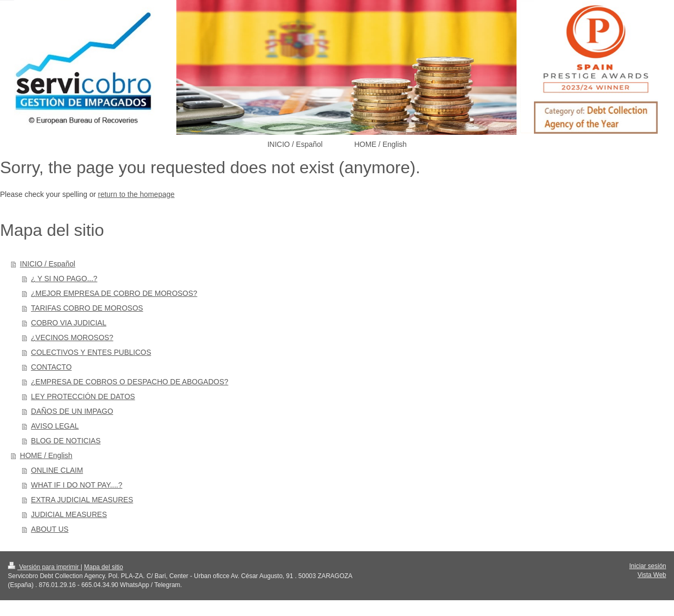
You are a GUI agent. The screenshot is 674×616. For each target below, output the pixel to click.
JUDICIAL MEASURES (69, 514)
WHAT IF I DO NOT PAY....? (77, 485)
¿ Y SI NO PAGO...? (64, 279)
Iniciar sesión (648, 566)
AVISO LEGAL (55, 426)
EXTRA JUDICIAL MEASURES (82, 500)
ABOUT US (50, 529)
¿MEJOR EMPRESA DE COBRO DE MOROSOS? (114, 293)
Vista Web (652, 575)
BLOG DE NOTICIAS (66, 441)
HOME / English (46, 455)
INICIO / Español (48, 264)
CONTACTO (51, 367)
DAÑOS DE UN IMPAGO (72, 411)
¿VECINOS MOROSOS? (72, 337)
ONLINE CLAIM (57, 470)
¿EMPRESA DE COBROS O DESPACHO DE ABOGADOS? (130, 382)
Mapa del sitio (104, 567)
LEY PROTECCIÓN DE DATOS (83, 396)
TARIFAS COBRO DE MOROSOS (87, 308)
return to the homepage (136, 194)
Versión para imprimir (44, 567)
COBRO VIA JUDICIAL (69, 323)
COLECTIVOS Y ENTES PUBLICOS (91, 352)
